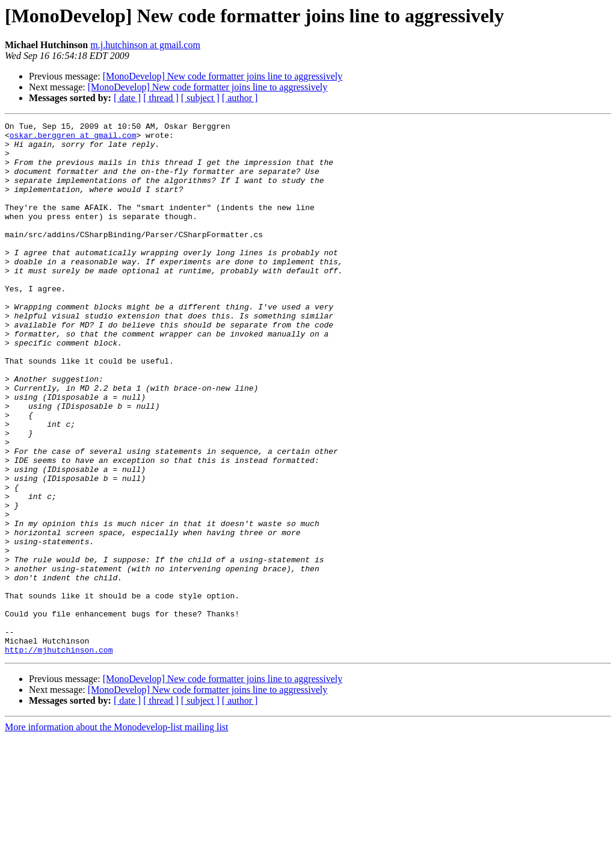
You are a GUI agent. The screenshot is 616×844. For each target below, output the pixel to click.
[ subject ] (200, 98)
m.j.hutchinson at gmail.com (145, 45)
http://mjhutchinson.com (59, 756)
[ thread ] (161, 98)
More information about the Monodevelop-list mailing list (117, 833)
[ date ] (127, 98)
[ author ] (240, 98)
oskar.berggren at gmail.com (73, 138)
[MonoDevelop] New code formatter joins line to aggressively (223, 76)
